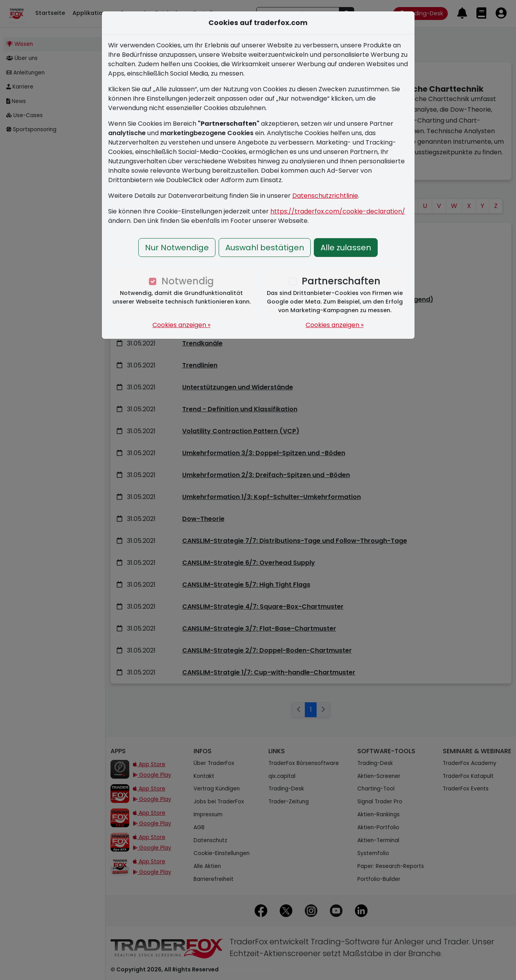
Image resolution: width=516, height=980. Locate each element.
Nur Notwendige (177, 248)
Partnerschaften (341, 281)
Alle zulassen (346, 248)
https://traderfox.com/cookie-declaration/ (338, 211)
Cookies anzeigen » (181, 325)
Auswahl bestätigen (265, 248)
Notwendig (188, 281)
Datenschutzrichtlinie (325, 196)
